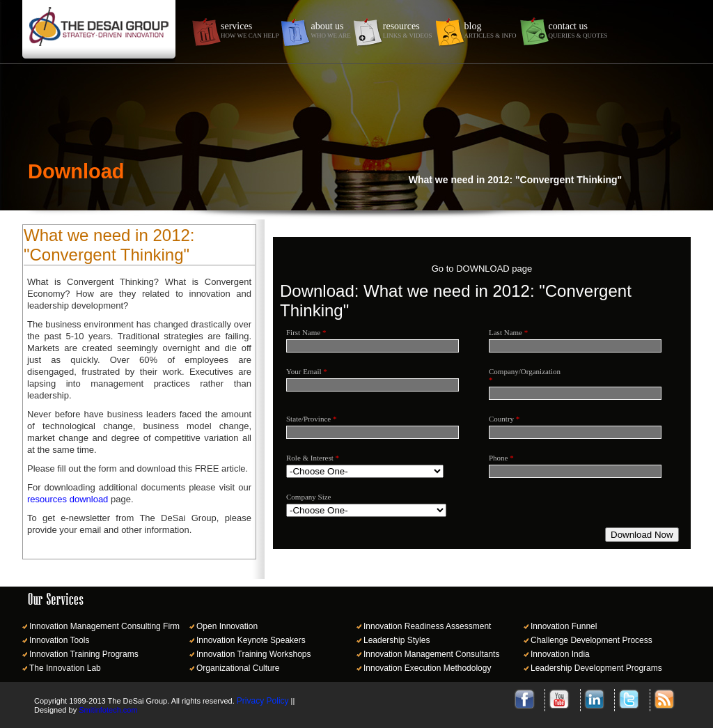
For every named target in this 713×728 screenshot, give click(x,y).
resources (408, 30)
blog (491, 30)
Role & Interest (313, 458)
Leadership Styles (397, 640)
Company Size (308, 497)
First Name (306, 332)
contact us (578, 30)
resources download (68, 499)
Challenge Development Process (591, 640)
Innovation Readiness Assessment (427, 626)
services (250, 30)
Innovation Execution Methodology (427, 668)
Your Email (307, 371)
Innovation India (560, 654)
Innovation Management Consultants (431, 654)
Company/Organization (520, 375)
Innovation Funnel (564, 626)
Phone (501, 458)
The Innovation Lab (65, 668)
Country (504, 419)
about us (330, 30)
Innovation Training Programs (84, 654)
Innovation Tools (60, 640)
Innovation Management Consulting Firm (104, 626)
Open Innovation (227, 626)
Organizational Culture (238, 668)
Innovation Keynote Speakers (251, 640)
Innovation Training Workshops (254, 654)
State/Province (311, 419)
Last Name (508, 332)
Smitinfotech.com (108, 710)
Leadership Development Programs (596, 668)
